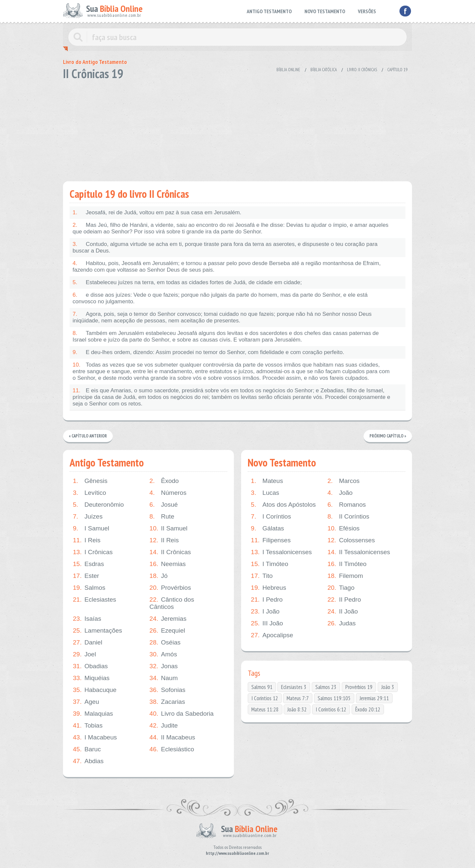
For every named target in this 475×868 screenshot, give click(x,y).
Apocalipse (272, 635)
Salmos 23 (326, 687)
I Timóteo (270, 564)
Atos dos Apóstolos (284, 505)
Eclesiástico (172, 749)
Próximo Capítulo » (388, 436)
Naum (164, 678)
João (340, 493)
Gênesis (90, 481)
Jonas (164, 666)
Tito (262, 576)
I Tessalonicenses (282, 552)
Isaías (87, 619)
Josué (164, 505)
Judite (164, 726)
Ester (86, 576)
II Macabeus (172, 737)
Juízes (88, 517)
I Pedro (267, 600)
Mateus (267, 481)
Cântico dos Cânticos (172, 603)
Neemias (168, 564)
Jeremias (168, 619)
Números (168, 493)
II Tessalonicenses (359, 552)
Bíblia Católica (324, 70)
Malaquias (93, 714)
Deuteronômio (98, 505)
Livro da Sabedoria (182, 714)
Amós (163, 654)
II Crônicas (170, 552)
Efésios (344, 528)
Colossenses (351, 540)
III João (267, 623)
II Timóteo (347, 564)
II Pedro (344, 600)
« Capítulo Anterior (88, 436)
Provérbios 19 (359, 687)
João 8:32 (297, 709)
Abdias (88, 761)
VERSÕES (367, 11)
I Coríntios (271, 517)
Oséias (165, 643)
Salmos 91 (262, 687)
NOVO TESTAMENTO (325, 11)
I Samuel (91, 528)
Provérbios (170, 588)
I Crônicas (93, 552)
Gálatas (268, 528)
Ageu (86, 702)
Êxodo (164, 481)
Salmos (89, 588)
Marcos (344, 481)
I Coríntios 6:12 (331, 709)
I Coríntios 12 (265, 698)
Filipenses (271, 540)
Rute (162, 517)
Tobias (88, 726)
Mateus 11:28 (265, 709)
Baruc (87, 749)
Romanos (347, 505)
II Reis (164, 540)
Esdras (88, 564)
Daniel (88, 643)
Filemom (345, 576)
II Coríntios (348, 517)
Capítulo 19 (397, 70)
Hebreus (269, 588)
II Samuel (168, 528)
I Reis (87, 540)
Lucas (265, 493)
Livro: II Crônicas (362, 70)
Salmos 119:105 (334, 698)
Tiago (341, 588)
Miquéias (91, 678)
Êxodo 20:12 (368, 709)
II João (343, 612)
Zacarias (167, 702)
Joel (84, 654)
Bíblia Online (288, 70)
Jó (158, 576)
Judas (342, 623)
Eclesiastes (95, 600)
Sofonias (167, 690)
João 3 (388, 687)
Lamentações (97, 631)
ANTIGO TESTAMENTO (269, 11)
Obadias (90, 666)
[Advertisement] (237, 129)
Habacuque (95, 690)
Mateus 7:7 (298, 698)
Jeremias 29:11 (374, 698)
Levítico (89, 493)
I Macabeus (95, 737)
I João (265, 612)
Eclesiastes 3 (294, 687)
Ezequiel (167, 631)
